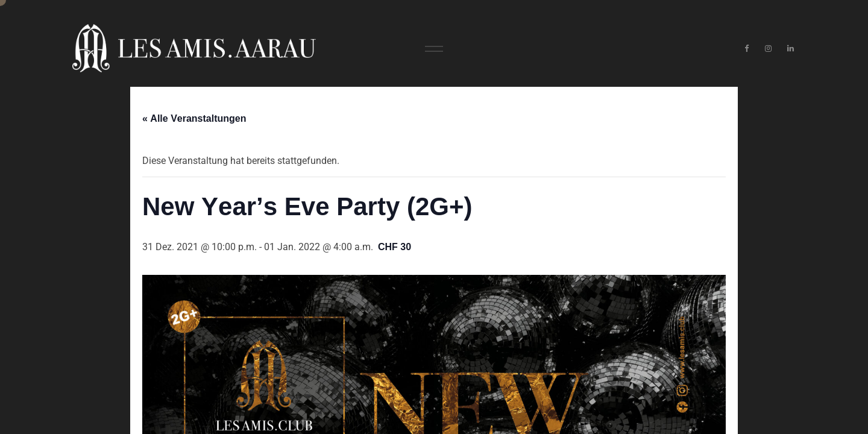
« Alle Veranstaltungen (194, 118)
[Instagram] (769, 49)
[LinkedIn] (791, 49)
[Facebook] (747, 49)
